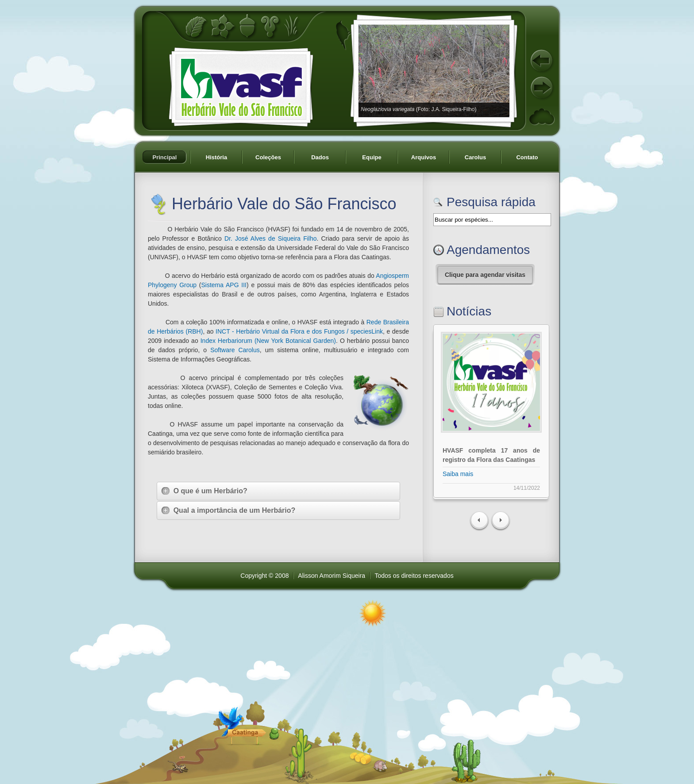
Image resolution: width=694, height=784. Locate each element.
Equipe (372, 157)
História (216, 157)
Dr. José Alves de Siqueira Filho (271, 238)
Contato (527, 157)
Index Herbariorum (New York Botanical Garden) (268, 341)
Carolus (475, 157)
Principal (165, 157)
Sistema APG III (224, 285)
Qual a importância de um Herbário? (228, 510)
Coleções (268, 157)
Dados (320, 157)
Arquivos (424, 157)
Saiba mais (458, 474)
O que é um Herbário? (204, 491)
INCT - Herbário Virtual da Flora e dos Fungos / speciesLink (299, 331)
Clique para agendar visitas (485, 275)
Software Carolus (235, 350)
